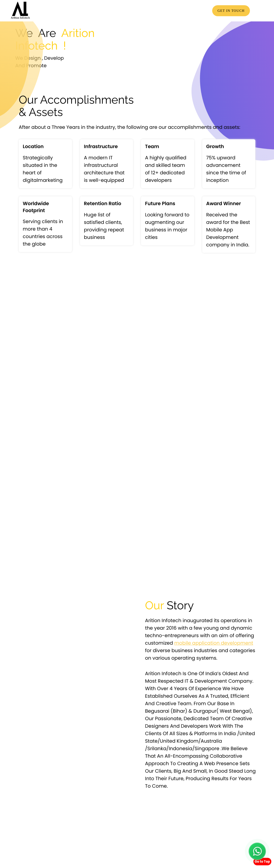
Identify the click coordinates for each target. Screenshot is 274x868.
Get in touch (231, 11)
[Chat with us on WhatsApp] (257, 851)
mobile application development (214, 643)
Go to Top (262, 861)
